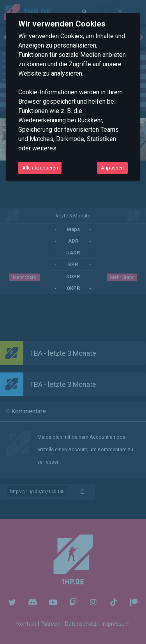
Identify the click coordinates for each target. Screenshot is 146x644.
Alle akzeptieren (40, 168)
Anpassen (112, 168)
